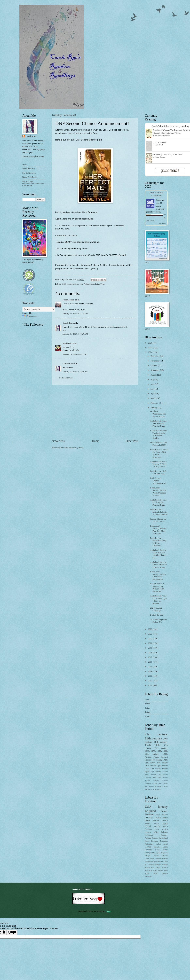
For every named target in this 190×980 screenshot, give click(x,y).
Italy (158, 815)
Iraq (153, 867)
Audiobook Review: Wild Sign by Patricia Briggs (158, 502)
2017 (150, 657)
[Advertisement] (95, 412)
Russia (148, 823)
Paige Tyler (100, 284)
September (155, 370)
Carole (159, 200)
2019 (150, 648)
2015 (150, 667)
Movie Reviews (29, 173)
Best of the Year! (157, 615)
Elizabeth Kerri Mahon (162, 136)
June (153, 384)
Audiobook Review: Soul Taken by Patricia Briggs (158, 423)
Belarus (161, 862)
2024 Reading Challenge (156, 609)
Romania (155, 841)
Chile (166, 862)
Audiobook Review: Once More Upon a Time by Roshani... (159, 600)
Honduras (156, 856)
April (153, 393)
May (153, 389)
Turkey (158, 844)
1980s (165, 751)
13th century (162, 763)
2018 (150, 653)
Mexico (165, 829)
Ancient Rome (152, 757)
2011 (150, 685)
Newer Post (59, 441)
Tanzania (165, 873)
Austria (156, 820)
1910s (147, 766)
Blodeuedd (67, 343)
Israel (166, 844)
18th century (161, 742)
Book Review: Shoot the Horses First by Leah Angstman (159, 453)
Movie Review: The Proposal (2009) (158, 444)
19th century (153, 738)
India (157, 829)
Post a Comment (66, 378)
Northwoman (68, 300)
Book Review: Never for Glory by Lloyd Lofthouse (158, 542)
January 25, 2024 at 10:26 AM (75, 334)
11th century (156, 769)
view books (162, 224)
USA (148, 807)
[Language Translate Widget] (39, 309)
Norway (148, 832)
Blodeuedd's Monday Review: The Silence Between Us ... (158, 575)
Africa (156, 832)
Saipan (160, 870)
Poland (148, 826)
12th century (150, 763)
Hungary (164, 835)
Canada (158, 817)
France (164, 811)
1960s (147, 751)
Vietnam (148, 847)
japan (165, 817)
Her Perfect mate (87, 284)
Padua (155, 870)
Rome (156, 823)
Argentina (164, 853)
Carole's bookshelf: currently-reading (170, 126)
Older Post (132, 441)
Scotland (149, 814)
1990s (157, 745)
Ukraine (165, 859)
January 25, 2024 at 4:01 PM (75, 354)
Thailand (158, 859)
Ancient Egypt (155, 766)
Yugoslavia (149, 876)
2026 (150, 343)
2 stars (147, 704)
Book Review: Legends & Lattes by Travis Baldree (159, 512)
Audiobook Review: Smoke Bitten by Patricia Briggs (158, 565)
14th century (157, 760)
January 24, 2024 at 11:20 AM (75, 314)
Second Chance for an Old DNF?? (158, 520)
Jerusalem (164, 841)
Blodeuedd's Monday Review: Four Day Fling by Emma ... (158, 530)
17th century (161, 748)
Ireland (165, 815)
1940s (148, 745)
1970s (153, 751)
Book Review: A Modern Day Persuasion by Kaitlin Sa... (157, 588)
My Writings (28, 181)
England (150, 811)
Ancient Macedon (155, 786)
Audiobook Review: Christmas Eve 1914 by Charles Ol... (158, 554)
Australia (157, 826)
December (155, 356)
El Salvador (149, 865)
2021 (150, 639)
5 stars (147, 716)
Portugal (148, 838)
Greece (165, 820)
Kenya (158, 867)
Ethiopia (148, 856)
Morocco (165, 867)
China (147, 820)
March (154, 398)
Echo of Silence (159, 142)
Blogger (108, 911)
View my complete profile (33, 156)
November (155, 361)
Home (95, 441)
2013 (150, 676)
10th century (156, 772)
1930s (165, 754)
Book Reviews (28, 169)
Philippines (149, 844)
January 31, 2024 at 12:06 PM (75, 372)
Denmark (148, 829)
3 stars (147, 708)
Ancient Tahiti (156, 789)
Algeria (158, 853)
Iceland (147, 867)
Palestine (165, 856)
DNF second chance (70, 284)
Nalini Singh (159, 145)
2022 (150, 634)
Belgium (164, 832)
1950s (159, 751)
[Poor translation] (12, 932)
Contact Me (27, 185)
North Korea (161, 850)
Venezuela (148, 862)
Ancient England (152, 780)
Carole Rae (68, 323)
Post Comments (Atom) (73, 448)
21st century (156, 734)
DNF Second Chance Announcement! (158, 481)
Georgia (165, 865)
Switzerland (163, 838)
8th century (163, 778)
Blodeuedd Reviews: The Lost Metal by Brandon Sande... (159, 434)
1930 (155, 778)
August (154, 375)
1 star (147, 700)
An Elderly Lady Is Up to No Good (168, 155)
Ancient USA (156, 775)
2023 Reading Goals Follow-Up (159, 621)
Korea (147, 841)
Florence (158, 865)
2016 (150, 662)
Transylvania (150, 853)
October (154, 365)
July (153, 379)
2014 (150, 671)
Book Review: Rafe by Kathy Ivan (158, 472)
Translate (29, 316)
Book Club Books (30, 177)
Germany (149, 817)
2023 (150, 629)
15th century (152, 754)
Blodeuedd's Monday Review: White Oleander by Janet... (158, 492)
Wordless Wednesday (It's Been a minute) (158, 414)
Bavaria (155, 862)
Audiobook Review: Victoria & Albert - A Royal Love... (159, 464)
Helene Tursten (160, 157)
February (155, 403)
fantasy (163, 807)
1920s (165, 760)
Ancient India (157, 783)
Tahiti (155, 873)
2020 (150, 643)
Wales (165, 826)
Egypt (165, 823)
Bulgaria (157, 847)
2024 (150, 352)
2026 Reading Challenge (156, 194)
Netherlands (149, 835)
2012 (150, 681)
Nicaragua (148, 870)
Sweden (155, 838)
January (154, 408)
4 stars (147, 712)
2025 (150, 347)
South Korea (149, 859)
